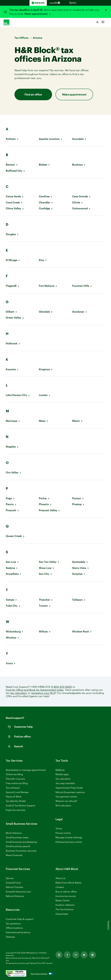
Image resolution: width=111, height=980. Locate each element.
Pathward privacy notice (69, 842)
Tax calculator (63, 779)
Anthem (11, 139)
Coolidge (44, 208)
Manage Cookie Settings (69, 837)
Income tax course (66, 896)
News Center (63, 900)
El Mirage (11, 260)
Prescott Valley (48, 510)
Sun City (44, 574)
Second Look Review (17, 792)
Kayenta (11, 369)
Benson (10, 165)
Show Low (45, 568)
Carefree (44, 196)
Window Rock (81, 631)
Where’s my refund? (66, 801)
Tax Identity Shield (16, 801)
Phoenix (44, 504)
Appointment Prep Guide (69, 788)
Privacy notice (63, 833)
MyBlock (60, 770)
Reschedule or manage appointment (26, 770)
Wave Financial (14, 855)
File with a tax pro (15, 779)
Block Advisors (14, 833)
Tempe (10, 600)
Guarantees (62, 914)
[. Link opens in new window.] (16, 974)
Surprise (77, 574)
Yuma (9, 663)
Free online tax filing (17, 783)
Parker (43, 498)
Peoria (10, 504)
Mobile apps (62, 774)
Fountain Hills (81, 286)
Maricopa (12, 421)
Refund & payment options (70, 792)
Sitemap (10, 937)
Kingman (44, 369)
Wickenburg (13, 631)
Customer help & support (20, 919)
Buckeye (77, 165)
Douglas (11, 234)
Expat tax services (16, 810)
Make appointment (36, 14)
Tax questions (13, 923)
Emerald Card (13, 883)
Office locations (14, 928)
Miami (76, 421)
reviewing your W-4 (43, 693)
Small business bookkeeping (21, 842)
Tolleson (77, 600)
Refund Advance (15, 896)
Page (9, 498)
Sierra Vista (79, 568)
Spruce (10, 878)
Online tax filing (14, 774)
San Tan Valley (48, 562)
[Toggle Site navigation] (103, 21)
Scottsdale (79, 562)
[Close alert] (106, 10)
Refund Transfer (15, 887)
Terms (59, 828)
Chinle (76, 202)
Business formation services (21, 851)
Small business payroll (18, 846)
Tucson (43, 606)
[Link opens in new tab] (59, 955)
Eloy (42, 260)
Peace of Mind (14, 796)
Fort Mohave (47, 286)
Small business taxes (17, 837)
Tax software (13, 788)
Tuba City (12, 606)
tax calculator (19, 693)
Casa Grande (80, 196)
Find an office (33, 94)
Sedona (10, 568)
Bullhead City (14, 171)
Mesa (42, 421)
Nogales (11, 447)
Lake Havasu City (16, 395)
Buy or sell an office (66, 892)
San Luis (11, 562)
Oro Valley (12, 472)
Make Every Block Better (69, 883)
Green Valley (14, 318)
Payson (77, 498)
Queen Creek (14, 536)
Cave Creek (13, 202)
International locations (18, 932)
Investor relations (65, 905)
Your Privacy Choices (39, 974)
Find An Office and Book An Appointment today (35, 690)
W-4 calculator (63, 805)
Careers (60, 887)
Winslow (11, 638)
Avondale (78, 139)
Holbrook (12, 343)
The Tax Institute (64, 909)
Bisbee (43, 165)
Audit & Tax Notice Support (21, 805)
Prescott (11, 510)
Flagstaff (11, 286)
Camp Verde (13, 196)
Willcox (43, 631)
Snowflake (12, 574)
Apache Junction (49, 139)
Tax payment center (66, 796)
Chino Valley (13, 208)
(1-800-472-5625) (61, 687)
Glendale (44, 312)
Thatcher (44, 600)
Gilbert (10, 312)
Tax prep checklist (65, 783)
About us (60, 878)
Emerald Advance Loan (18, 892)
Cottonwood (80, 208)
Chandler (45, 202)
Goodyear (78, 312)
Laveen (43, 395)
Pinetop (77, 504)
